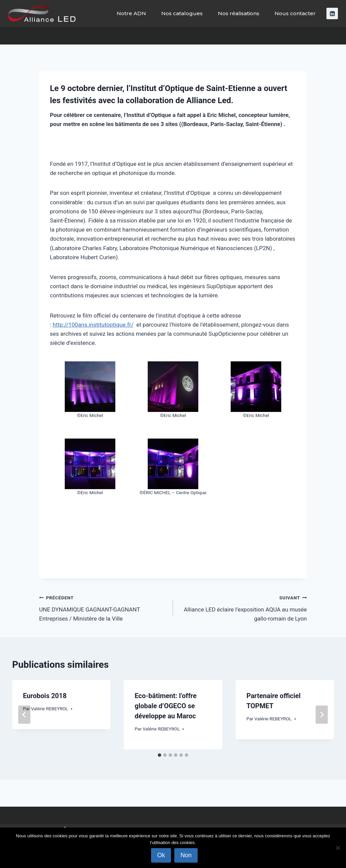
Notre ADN (131, 13)
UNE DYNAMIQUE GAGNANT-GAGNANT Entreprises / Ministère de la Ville (103, 607)
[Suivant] (322, 715)
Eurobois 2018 (45, 696)
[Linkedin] (332, 13)
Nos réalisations (239, 13)
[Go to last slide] (24, 715)
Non (186, 856)
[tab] (160, 755)
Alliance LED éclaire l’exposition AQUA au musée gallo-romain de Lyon (243, 607)
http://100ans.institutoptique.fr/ (93, 325)
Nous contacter (295, 13)
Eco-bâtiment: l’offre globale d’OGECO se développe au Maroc (165, 706)
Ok (161, 856)
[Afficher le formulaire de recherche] (335, 36)
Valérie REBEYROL (50, 709)
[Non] (338, 848)
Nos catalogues (182, 13)
